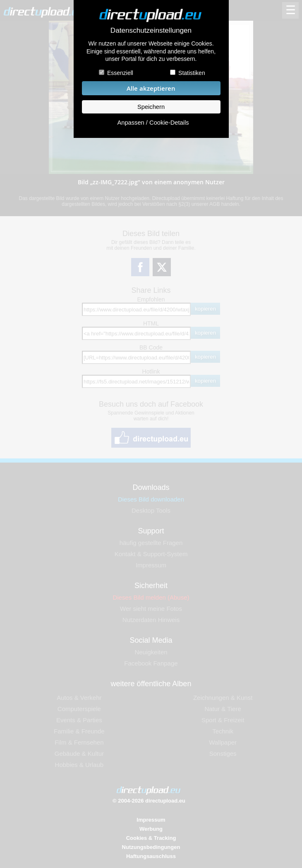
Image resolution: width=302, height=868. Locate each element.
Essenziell (120, 73)
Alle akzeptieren (151, 88)
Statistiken (192, 73)
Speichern (151, 107)
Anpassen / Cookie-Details (153, 123)
